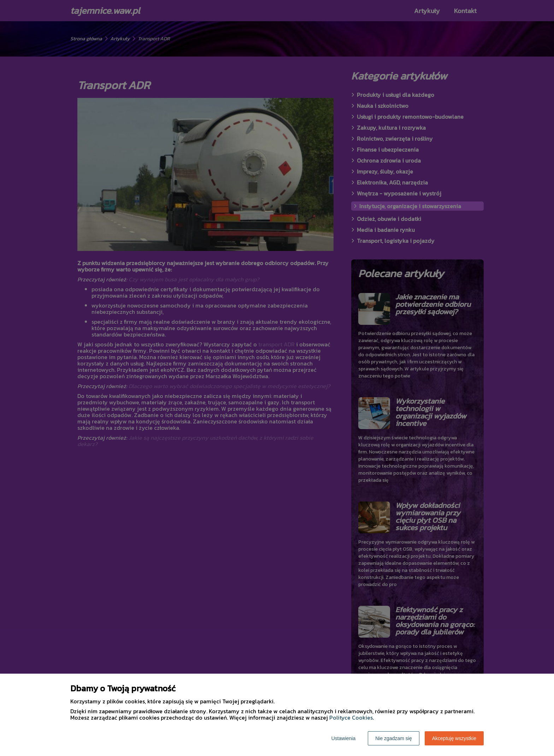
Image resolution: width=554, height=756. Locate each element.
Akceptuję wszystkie (454, 738)
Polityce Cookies (351, 717)
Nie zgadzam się (394, 738)
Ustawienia (343, 738)
